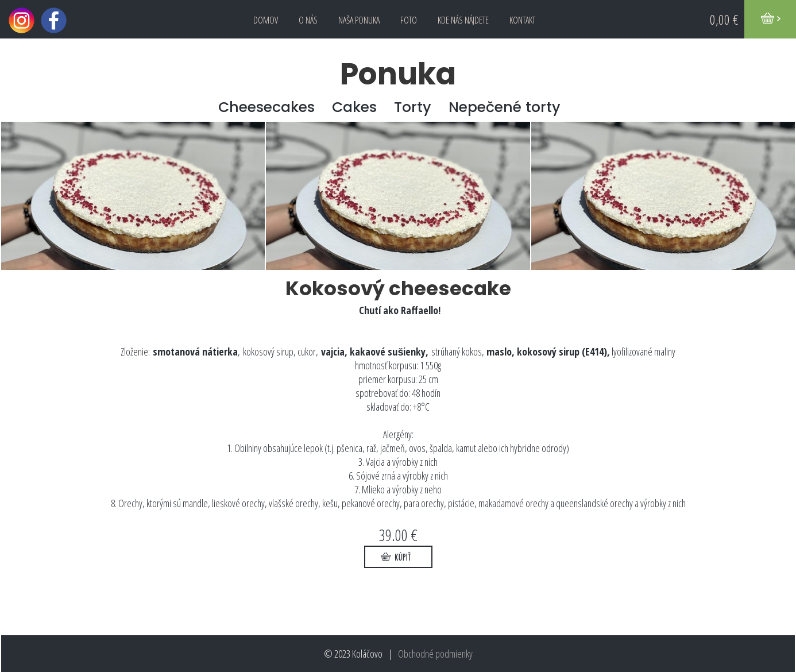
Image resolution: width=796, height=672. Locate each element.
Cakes (354, 107)
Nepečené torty (505, 107)
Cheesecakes (266, 107)
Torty (413, 107)
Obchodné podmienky (435, 654)
